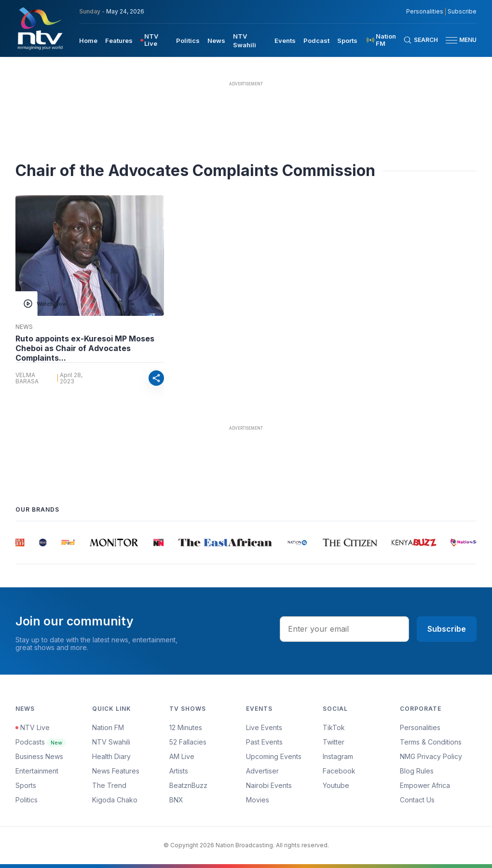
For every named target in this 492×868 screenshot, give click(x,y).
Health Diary (111, 756)
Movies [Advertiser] (258, 800)
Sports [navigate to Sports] (347, 41)
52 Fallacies (188, 742)
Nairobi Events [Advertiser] (269, 785)
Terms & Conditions (431, 742)
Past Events (264, 742)
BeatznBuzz (188, 785)
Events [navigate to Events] (285, 41)
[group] (21, 542)
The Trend (109, 785)
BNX (176, 800)
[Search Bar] (421, 40)
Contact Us (417, 800)
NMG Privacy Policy (431, 756)
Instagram (338, 756)
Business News (39, 756)
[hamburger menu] (451, 40)
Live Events (264, 727)
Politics (27, 800)
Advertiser (262, 771)
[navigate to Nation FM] (384, 40)
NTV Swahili (111, 742)
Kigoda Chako (115, 800)
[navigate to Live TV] (154, 40)
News (24, 327)
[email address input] (344, 629)
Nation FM (108, 727)
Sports (26, 785)
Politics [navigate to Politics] (188, 41)
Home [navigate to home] (88, 41)
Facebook (339, 771)
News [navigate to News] (216, 41)
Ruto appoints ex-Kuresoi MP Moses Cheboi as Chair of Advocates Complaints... (85, 348)
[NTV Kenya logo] (40, 28)
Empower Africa (425, 785)
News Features (116, 771)
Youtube (336, 785)
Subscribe (447, 629)
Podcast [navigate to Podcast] (316, 41)
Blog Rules (417, 771)
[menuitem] (88, 40)
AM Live (182, 756)
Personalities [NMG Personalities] (425, 12)
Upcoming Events (274, 756)
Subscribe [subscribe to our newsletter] (462, 12)
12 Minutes (186, 727)
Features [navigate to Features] (119, 41)
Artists (179, 771)
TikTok (334, 727)
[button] (457, 40)
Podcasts (41, 742)
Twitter (334, 742)
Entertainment (37, 771)
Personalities (420, 727)
